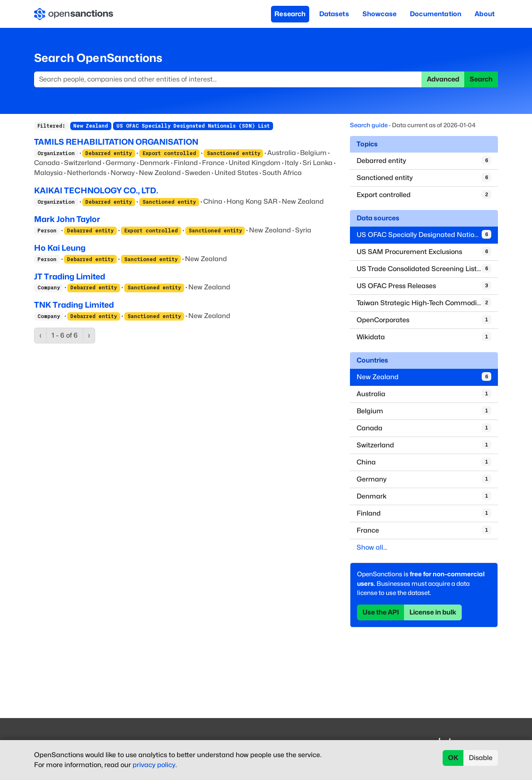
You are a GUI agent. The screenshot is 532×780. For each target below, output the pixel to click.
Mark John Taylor (67, 219)
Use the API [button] (381, 612)
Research (290, 14)
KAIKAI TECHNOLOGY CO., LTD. (96, 190)
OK (453, 758)
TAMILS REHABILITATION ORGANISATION (116, 142)
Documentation (436, 14)
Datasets (334, 14)
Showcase (379, 14)
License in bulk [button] (433, 612)
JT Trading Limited (70, 276)
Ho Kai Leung (60, 248)
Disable (481, 758)
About (485, 14)
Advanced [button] (443, 79)
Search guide (369, 125)
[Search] (228, 79)
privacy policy (154, 765)
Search (481, 79)
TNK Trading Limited (74, 305)
